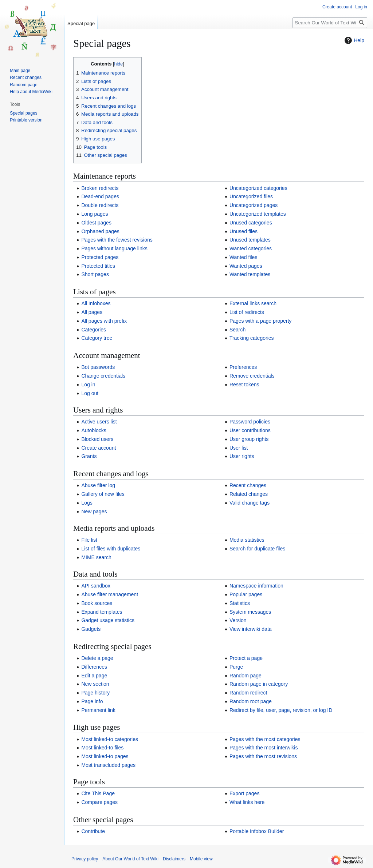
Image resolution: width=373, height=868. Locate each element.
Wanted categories (251, 248)
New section (95, 684)
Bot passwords (98, 367)
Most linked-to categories (110, 739)
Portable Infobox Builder (257, 831)
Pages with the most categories (265, 739)
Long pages (95, 214)
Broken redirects (100, 188)
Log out (90, 393)
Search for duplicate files (257, 549)
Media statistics (247, 540)
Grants (89, 456)
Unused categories (251, 223)
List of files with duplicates (111, 549)
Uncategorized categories (258, 188)
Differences (94, 667)
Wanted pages (246, 266)
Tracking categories (252, 338)
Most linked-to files (102, 748)
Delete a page (97, 658)
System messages (250, 612)
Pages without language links (114, 248)
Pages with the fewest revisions (117, 240)
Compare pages (99, 802)
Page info (92, 701)
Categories (94, 330)
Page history (95, 693)
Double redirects (100, 205)
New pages (94, 511)
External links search (253, 303)
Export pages (245, 793)
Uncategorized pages (254, 205)
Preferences (243, 367)
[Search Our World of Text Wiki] (330, 23)
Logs (87, 503)
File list (89, 540)
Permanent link (98, 710)
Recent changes (248, 485)
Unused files (244, 231)
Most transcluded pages (108, 765)
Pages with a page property (260, 321)
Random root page (251, 701)
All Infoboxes (96, 303)
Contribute (93, 831)
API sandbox (96, 586)
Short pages (95, 274)
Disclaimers (174, 859)
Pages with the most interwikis (264, 748)
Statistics (240, 603)
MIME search (96, 557)
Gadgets (91, 629)
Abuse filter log (98, 485)
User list (239, 448)
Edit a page (94, 676)
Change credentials (103, 376)
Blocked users (97, 439)
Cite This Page (98, 793)
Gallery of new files (103, 494)
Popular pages (246, 594)
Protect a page (246, 658)
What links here (247, 802)
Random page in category (259, 684)
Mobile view (201, 859)
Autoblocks (94, 430)
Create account (99, 448)
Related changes (249, 494)
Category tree (97, 338)
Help (354, 40)
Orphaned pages (100, 231)
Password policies (250, 422)
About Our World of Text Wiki (130, 859)
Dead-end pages (100, 196)
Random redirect (248, 693)
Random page (246, 676)
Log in (88, 385)
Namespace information (256, 586)
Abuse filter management (110, 594)
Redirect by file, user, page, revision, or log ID (281, 710)
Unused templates (250, 240)
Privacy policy (85, 859)
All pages (92, 312)
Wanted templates (250, 274)
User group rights (249, 439)
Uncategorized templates (258, 214)
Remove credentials (252, 376)
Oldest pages (96, 223)
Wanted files (244, 257)
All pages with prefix (104, 321)
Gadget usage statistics (108, 620)
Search (237, 330)
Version (238, 620)
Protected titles (98, 266)
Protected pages (100, 257)
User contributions (250, 430)
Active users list (99, 422)
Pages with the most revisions (263, 756)
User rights (242, 456)
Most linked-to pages (105, 756)
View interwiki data (251, 629)
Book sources (97, 603)
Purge (236, 667)
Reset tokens (244, 385)
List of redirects (247, 312)
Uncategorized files (251, 196)
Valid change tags (250, 503)
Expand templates (102, 612)
